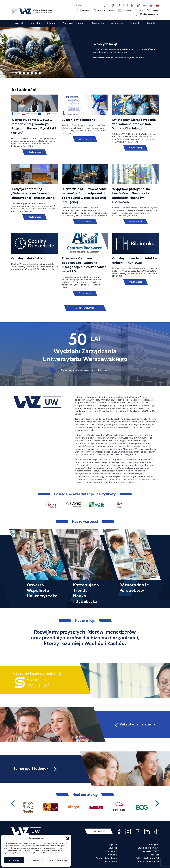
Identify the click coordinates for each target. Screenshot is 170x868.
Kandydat (154, 844)
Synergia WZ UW (151, 851)
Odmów (35, 860)
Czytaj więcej (35, 152)
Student (113, 848)
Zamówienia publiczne (106, 858)
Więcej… (133, 482)
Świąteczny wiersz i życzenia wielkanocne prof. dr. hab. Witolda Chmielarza (134, 124)
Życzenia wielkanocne (79, 120)
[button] (67, 838)
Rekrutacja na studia (135, 724)
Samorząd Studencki (35, 768)
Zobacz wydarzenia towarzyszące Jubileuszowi (85, 370)
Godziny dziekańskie (27, 258)
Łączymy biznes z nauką (34, 673)
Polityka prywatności (148, 862)
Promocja (112, 855)
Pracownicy (111, 851)
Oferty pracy (110, 862)
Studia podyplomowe (148, 848)
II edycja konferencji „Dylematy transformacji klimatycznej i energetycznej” (34, 193)
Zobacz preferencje (58, 860)
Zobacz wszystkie (85, 308)
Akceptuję (14, 860)
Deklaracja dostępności (147, 858)
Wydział (113, 844)
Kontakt (155, 855)
